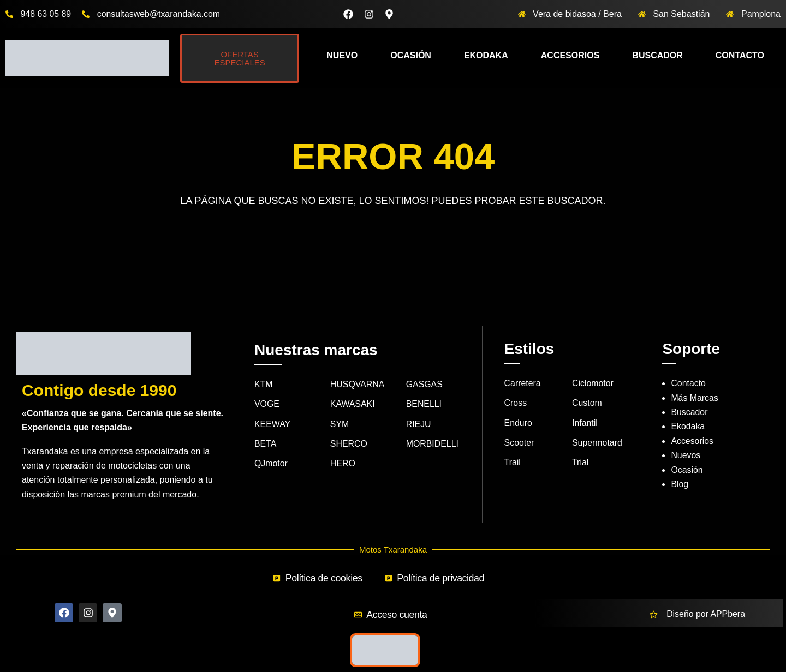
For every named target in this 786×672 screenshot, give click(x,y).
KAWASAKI (353, 404)
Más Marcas (695, 398)
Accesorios (570, 55)
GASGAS (425, 384)
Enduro (519, 423)
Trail (513, 463)
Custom (587, 403)
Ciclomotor (593, 383)
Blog (680, 484)
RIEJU (419, 424)
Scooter (519, 443)
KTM (264, 384)
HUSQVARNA (358, 384)
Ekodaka (486, 55)
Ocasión (411, 55)
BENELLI (424, 404)
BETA (266, 444)
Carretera (523, 383)
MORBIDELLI (433, 444)
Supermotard (597, 443)
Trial (580, 463)
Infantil (585, 423)
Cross (516, 403)
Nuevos (686, 455)
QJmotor (271, 464)
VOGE (267, 404)
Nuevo (342, 55)
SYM (340, 424)
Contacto (740, 55)
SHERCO (349, 444)
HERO (343, 464)
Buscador (657, 55)
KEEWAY (273, 424)
